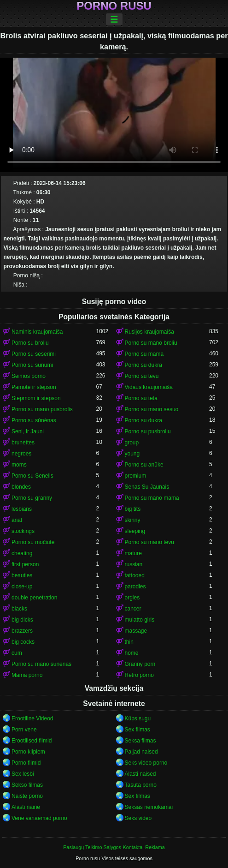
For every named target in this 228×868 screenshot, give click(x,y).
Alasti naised (140, 774)
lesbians (22, 509)
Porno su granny (32, 498)
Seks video (138, 818)
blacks (19, 609)
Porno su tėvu (142, 376)
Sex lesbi (23, 774)
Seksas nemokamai (149, 807)
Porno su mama (144, 354)
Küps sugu (138, 718)
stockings (23, 531)
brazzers (22, 631)
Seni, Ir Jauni (28, 431)
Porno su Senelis (32, 476)
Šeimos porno (29, 376)
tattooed (135, 575)
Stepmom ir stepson (36, 398)
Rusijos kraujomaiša (149, 332)
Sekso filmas (27, 785)
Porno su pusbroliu (148, 431)
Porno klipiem (28, 752)
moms (19, 465)
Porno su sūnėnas (34, 420)
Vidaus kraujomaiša (149, 387)
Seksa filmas (140, 741)
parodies (135, 587)
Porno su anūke (144, 465)
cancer (133, 609)
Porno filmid (26, 763)
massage (136, 631)
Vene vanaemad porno (39, 818)
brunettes (23, 443)
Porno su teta (141, 398)
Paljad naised (141, 752)
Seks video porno (146, 763)
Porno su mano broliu (151, 343)
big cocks (23, 642)
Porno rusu (114, 6)
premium (136, 476)
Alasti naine (26, 807)
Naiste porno (27, 796)
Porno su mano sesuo (152, 409)
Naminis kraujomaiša (37, 332)
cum (17, 653)
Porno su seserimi (34, 354)
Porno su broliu (30, 343)
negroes (21, 454)
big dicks (22, 620)
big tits (133, 509)
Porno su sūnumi (32, 365)
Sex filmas (137, 730)
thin (129, 642)
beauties (22, 575)
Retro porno (139, 675)
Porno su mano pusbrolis (42, 409)
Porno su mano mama (152, 498)
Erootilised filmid (32, 741)
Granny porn (140, 664)
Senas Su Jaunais (147, 487)
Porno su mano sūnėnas (41, 664)
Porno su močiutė (33, 542)
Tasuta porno (141, 785)
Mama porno (27, 675)
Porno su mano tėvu (149, 542)
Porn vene (24, 730)
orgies (132, 598)
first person (25, 564)
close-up (22, 587)
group (132, 443)
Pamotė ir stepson (34, 387)
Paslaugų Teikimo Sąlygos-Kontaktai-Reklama (114, 847)
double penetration (34, 598)
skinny (133, 520)
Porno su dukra (143, 365)
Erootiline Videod (32, 718)
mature (133, 553)
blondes (21, 487)
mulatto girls (140, 620)
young (132, 454)
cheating (22, 553)
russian (134, 564)
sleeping (135, 531)
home (132, 653)
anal (17, 520)
